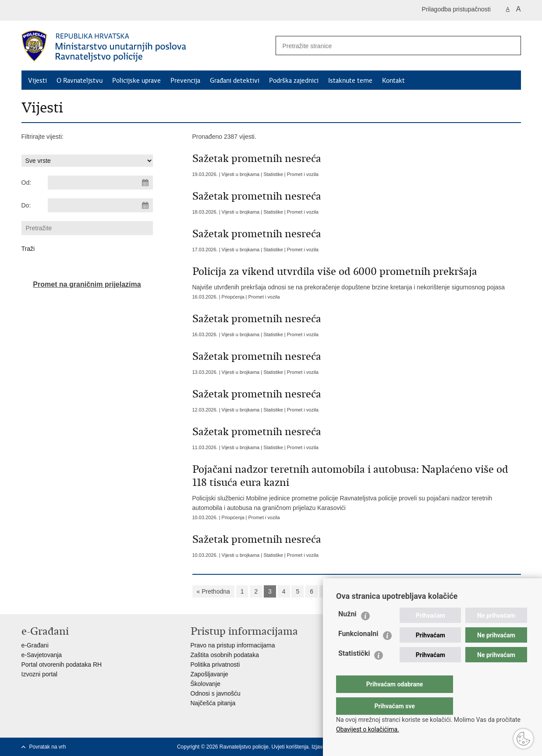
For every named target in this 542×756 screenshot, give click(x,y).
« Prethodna (213, 591)
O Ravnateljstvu (80, 81)
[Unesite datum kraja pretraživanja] (100, 205)
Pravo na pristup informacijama (233, 645)
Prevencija (185, 81)
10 (369, 591)
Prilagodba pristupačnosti (456, 9)
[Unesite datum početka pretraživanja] (100, 183)
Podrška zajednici (294, 81)
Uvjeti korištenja (290, 747)
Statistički (354, 671)
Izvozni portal (39, 674)
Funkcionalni (358, 651)
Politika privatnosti (215, 665)
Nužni (347, 631)
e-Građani (35, 645)
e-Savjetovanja (42, 655)
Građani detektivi (235, 81)
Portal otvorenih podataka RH (62, 665)
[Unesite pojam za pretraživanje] (386, 46)
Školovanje (206, 684)
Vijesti (37, 81)
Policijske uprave (136, 81)
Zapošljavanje (209, 674)
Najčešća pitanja (213, 703)
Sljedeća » (397, 591)
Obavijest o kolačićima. (368, 729)
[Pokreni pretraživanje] (511, 46)
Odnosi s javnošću (216, 693)
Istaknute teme (350, 81)
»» (425, 591)
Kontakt (393, 81)
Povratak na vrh (48, 747)
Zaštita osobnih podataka (225, 655)
